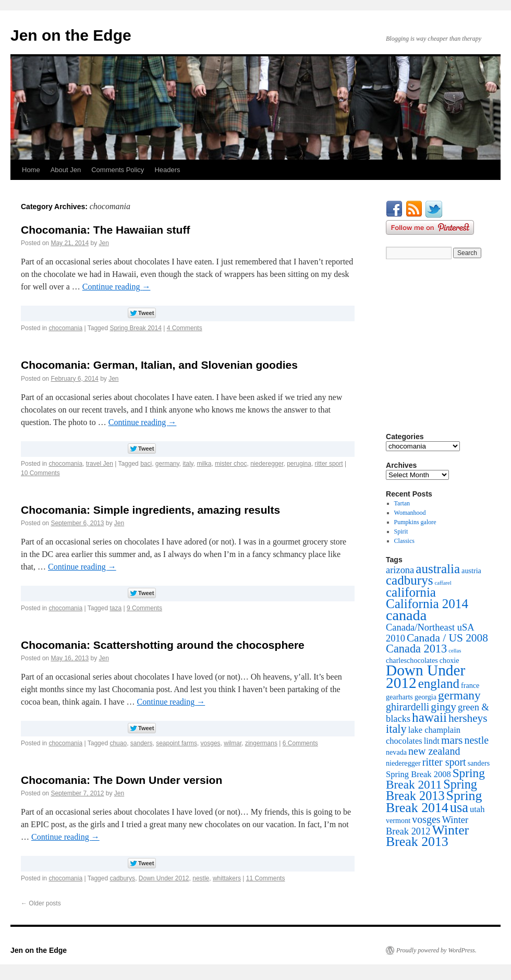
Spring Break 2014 (135, 328)
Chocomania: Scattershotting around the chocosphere (163, 645)
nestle (201, 878)
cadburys (122, 878)
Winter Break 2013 (427, 836)
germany (167, 464)
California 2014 (427, 604)
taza (115, 608)
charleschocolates (412, 660)
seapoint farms (177, 743)
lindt (432, 741)
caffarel (443, 583)
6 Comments (300, 743)
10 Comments (40, 473)
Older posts (41, 903)
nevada (396, 752)
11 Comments (266, 878)
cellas (455, 651)
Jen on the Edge (71, 35)
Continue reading (117, 287)
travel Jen (100, 464)
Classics (404, 541)
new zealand (434, 751)
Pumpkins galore (415, 522)
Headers (167, 170)
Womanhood (410, 513)
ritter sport (329, 464)
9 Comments (144, 608)
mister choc (231, 464)
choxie (449, 660)
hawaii (429, 717)
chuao (118, 743)
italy (188, 464)
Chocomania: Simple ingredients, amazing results (150, 510)
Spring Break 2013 (431, 790)
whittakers (227, 878)
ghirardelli (407, 707)
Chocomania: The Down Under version (121, 780)
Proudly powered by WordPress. (436, 950)
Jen (104, 243)
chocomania (65, 328)
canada (406, 615)
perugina (299, 464)
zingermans (261, 743)
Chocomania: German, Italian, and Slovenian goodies (159, 365)
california (411, 592)
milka (204, 464)
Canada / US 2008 (447, 638)
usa (459, 807)
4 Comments (185, 328)
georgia (425, 697)
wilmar (233, 743)
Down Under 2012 (164, 878)
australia (438, 569)
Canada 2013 (416, 649)
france (470, 685)
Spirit (401, 531)
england (439, 683)
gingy (443, 707)
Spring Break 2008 (418, 774)
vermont (398, 820)
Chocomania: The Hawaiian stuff (105, 230)
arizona (400, 570)
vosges (211, 743)
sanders (142, 743)
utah (477, 809)
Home (31, 170)
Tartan (402, 503)
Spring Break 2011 (435, 779)
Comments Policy (118, 170)
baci (146, 464)
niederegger (267, 464)
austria (471, 571)
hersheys (468, 718)
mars (452, 740)
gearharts (399, 697)
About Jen (66, 170)
